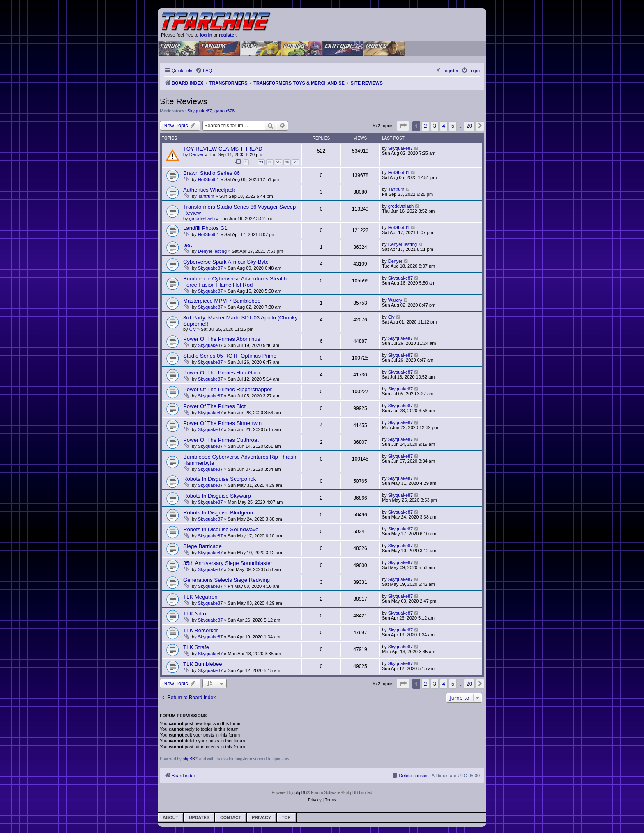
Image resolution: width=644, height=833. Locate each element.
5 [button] (453, 126)
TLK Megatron (200, 597)
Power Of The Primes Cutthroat (221, 440)
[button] (403, 126)
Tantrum (206, 196)
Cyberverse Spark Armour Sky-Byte (226, 262)
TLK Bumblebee (203, 664)
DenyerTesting (212, 251)
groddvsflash (202, 218)
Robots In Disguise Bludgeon (218, 513)
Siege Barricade (202, 546)
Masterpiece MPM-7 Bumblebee (222, 301)
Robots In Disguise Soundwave (221, 529)
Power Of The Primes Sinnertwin (222, 423)
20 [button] (469, 126)
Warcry (395, 300)
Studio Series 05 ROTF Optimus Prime (230, 356)
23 (261, 162)
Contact (231, 817)
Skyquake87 (200, 111)
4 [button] (444, 126)
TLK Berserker (201, 630)
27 (296, 162)
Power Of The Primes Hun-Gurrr (222, 373)
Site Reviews (184, 101)
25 (278, 162)
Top (286, 817)
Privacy (261, 817)
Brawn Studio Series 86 (212, 173)
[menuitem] (204, 71)
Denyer (197, 154)
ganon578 (224, 111)
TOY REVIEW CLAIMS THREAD (223, 149)
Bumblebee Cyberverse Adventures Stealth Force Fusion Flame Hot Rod (235, 282)
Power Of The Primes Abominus (222, 339)
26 (287, 162)
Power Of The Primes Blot (214, 406)
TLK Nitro (195, 614)
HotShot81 (209, 179)
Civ (193, 329)
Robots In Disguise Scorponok (220, 479)
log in (206, 35)
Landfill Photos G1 (205, 228)
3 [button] (435, 126)
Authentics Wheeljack (209, 190)
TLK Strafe (196, 647)
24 (270, 162)
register (228, 35)
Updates (199, 817)
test (187, 245)
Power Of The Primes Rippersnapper (228, 389)
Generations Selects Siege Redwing (227, 580)
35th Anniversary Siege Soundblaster (228, 563)
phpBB (189, 759)
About (170, 817)
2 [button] (425, 126)
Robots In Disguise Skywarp (217, 496)
